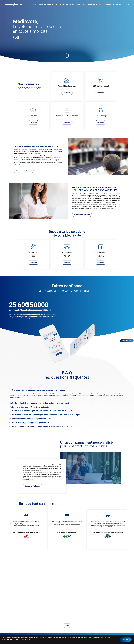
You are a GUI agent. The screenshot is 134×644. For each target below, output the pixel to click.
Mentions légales (82, 629)
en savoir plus (6, 642)
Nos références (81, 627)
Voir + (67, 558)
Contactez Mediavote (24, 171)
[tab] (67, 391)
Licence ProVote (108, 4)
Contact (128, 4)
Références (119, 4)
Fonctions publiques (94, 4)
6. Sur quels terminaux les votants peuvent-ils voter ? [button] (31, 419)
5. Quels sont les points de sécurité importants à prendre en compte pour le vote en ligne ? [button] (46, 415)
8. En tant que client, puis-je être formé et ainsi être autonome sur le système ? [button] (41, 427)
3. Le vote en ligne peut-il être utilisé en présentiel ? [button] (30, 407)
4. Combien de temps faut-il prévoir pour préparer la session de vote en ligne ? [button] (41, 411)
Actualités (56, 632)
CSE (56, 4)
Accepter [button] (126, 640)
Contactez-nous (127, 341)
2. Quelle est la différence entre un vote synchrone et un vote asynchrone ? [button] (39, 403)
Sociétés (62, 4)
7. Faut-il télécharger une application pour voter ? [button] (29, 423)
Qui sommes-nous (82, 625)
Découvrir (67, 93)
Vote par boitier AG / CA (84, 624)
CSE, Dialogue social (58, 624)
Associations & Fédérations (76, 4)
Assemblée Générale (46, 4)
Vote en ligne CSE (82, 622)
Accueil (35, 4)
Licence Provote (57, 630)
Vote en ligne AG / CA (83, 620)
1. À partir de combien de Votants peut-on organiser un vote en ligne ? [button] (37, 391)
